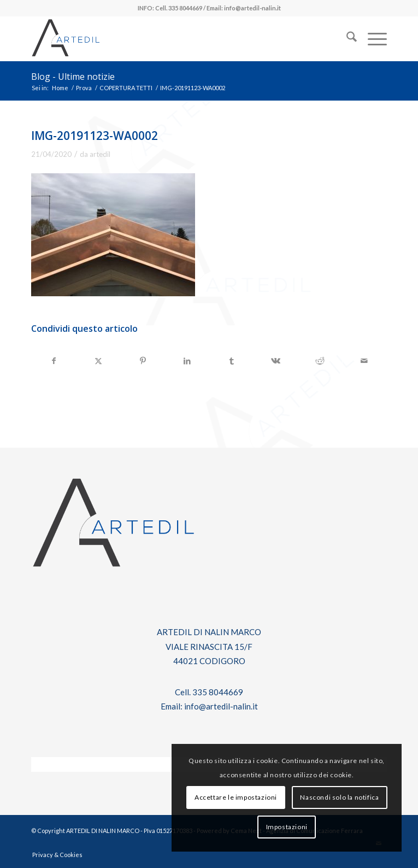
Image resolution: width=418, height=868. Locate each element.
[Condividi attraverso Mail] (364, 361)
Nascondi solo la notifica (339, 797)
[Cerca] (346, 39)
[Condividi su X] (98, 361)
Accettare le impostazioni (236, 797)
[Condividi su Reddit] (320, 361)
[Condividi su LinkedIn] (187, 361)
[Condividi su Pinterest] (143, 361)
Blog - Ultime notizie (73, 77)
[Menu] (372, 39)
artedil (100, 154)
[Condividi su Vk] (276, 361)
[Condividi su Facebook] (54, 361)
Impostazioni (287, 827)
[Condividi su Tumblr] (232, 361)
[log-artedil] (173, 39)
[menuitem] (346, 39)
